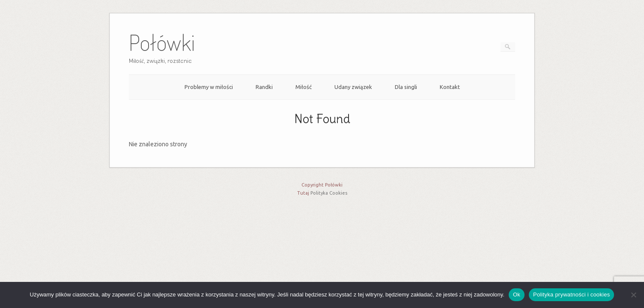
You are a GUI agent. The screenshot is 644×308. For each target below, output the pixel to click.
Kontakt (450, 87)
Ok (517, 295)
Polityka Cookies (329, 193)
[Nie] (633, 295)
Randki (264, 87)
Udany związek (353, 87)
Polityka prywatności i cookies (571, 295)
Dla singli (406, 87)
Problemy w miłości (209, 87)
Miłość (304, 87)
